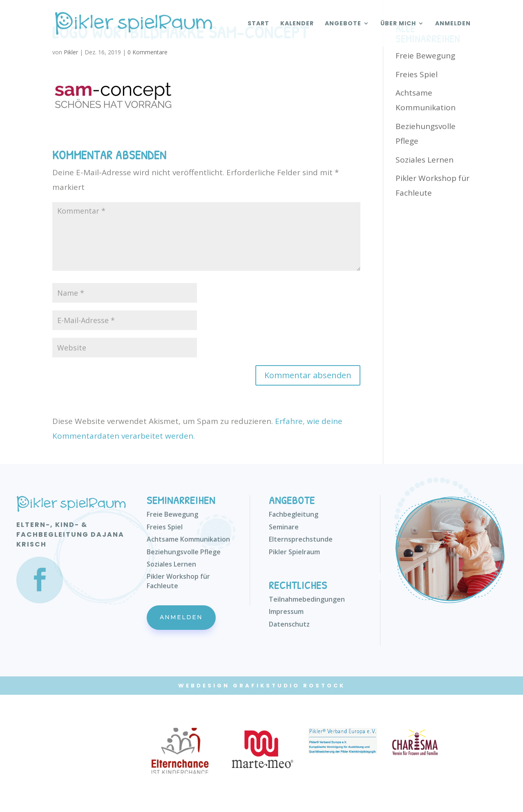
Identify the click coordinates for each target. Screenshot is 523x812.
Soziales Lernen (425, 160)
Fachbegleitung (294, 514)
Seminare (284, 527)
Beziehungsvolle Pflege (184, 552)
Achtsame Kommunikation (188, 539)
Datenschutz (289, 624)
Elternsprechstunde (301, 539)
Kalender (297, 24)
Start (258, 24)
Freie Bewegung (425, 56)
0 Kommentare (148, 52)
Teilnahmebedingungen (307, 599)
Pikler (71, 52)
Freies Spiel (417, 74)
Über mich (398, 24)
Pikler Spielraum (294, 552)
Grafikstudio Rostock (289, 686)
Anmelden (453, 24)
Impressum (286, 611)
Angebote (343, 24)
